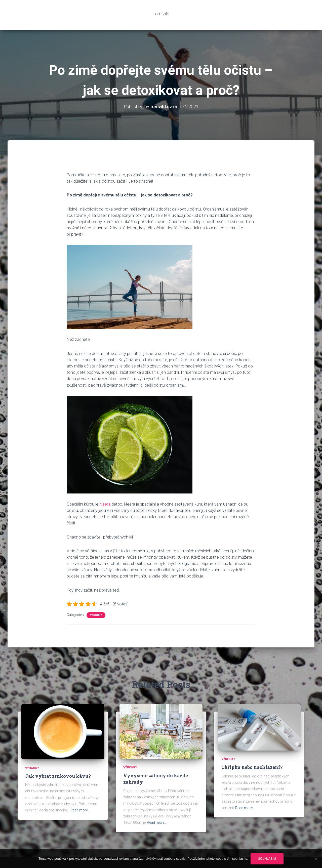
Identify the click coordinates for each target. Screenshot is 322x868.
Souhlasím (267, 859)
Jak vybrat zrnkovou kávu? (58, 761)
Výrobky (96, 600)
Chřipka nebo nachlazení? (252, 752)
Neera (105, 489)
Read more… (80, 795)
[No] (316, 859)
